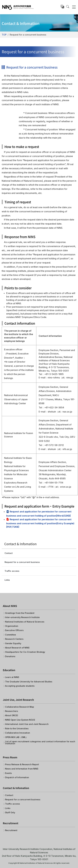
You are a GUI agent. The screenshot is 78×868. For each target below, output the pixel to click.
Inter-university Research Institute (22, 617)
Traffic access (12, 571)
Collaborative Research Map (20, 707)
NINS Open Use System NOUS (20, 720)
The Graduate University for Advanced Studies (29, 682)
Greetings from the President (20, 613)
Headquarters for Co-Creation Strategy (25, 652)
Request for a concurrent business (22, 562)
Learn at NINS (12, 677)
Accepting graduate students (20, 686)
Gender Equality (13, 643)
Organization (12, 626)
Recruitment (11, 830)
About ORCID (12, 715)
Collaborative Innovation (18, 733)
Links (7, 580)
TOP (4, 35)
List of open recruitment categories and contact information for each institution (40, 743)
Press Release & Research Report (22, 764)
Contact (9, 553)
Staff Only (10, 813)
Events (8, 773)
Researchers (12, 711)
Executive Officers (14, 630)
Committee (11, 635)
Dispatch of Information (17, 777)
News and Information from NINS (22, 769)
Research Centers (14, 639)
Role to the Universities (17, 729)
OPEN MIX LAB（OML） (16, 737)
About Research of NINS (17, 648)
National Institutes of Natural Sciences (25, 622)
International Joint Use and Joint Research (27, 724)
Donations (10, 656)
